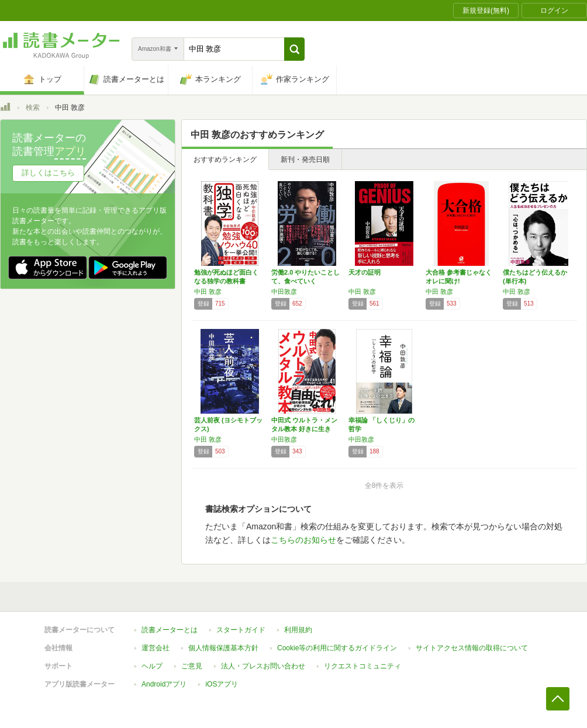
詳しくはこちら (48, 173)
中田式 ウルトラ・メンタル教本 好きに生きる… (304, 429)
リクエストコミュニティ (362, 666)
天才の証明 (365, 272)
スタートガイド (241, 630)
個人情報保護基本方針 (223, 648)
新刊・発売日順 (305, 160)
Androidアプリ (164, 684)
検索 (33, 108)
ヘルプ (152, 666)
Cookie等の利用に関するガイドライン (337, 648)
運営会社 (156, 648)
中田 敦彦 (208, 292)
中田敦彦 (284, 292)
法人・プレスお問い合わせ (263, 666)
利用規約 (298, 630)
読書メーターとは (170, 630)
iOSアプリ (222, 684)
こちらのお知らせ (303, 540)
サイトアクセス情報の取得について (472, 648)
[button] (294, 49)
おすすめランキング (225, 160)
